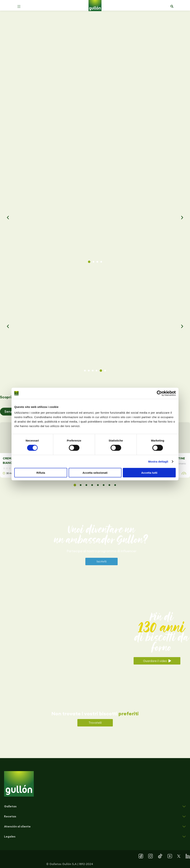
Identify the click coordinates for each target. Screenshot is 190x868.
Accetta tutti (149, 473)
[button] (19, 7)
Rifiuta (41, 473)
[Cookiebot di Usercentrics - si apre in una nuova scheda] (159, 393)
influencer (129, 551)
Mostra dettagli (158, 461)
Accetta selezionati (95, 473)
